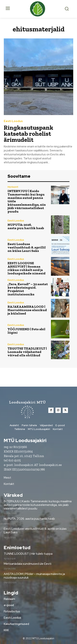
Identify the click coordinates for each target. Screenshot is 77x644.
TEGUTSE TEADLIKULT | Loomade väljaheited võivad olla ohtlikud (27, 352)
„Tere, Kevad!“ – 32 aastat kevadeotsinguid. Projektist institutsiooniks (28, 289)
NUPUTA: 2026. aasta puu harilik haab (26, 226)
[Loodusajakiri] (38, 9)
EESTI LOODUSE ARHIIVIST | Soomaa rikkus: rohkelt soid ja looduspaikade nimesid (27, 268)
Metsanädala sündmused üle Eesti (28, 564)
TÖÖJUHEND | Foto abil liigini (26, 331)
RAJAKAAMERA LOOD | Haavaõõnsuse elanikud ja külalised (27, 310)
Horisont (13, 187)
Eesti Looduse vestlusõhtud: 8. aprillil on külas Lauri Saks (27, 247)
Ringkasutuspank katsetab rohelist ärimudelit (28, 134)
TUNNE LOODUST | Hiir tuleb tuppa (28, 554)
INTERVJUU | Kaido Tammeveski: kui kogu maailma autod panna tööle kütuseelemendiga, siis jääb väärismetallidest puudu (38, 505)
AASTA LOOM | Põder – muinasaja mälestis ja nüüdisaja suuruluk (34, 576)
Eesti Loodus (13, 121)
